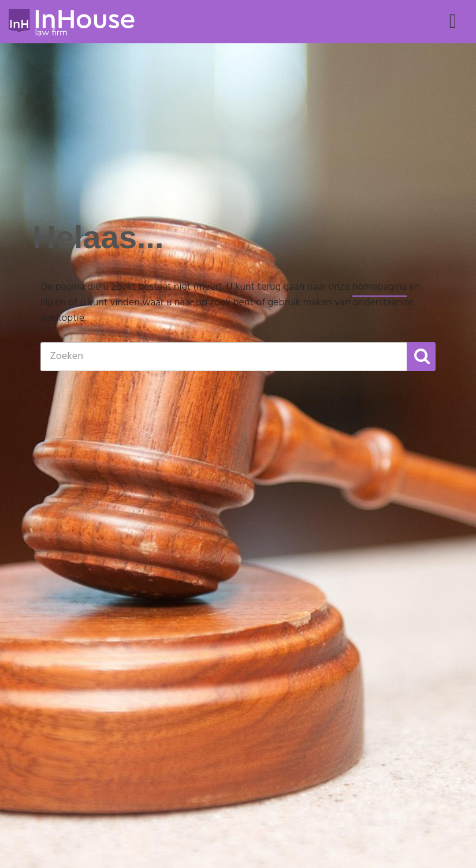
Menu (453, 32)
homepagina (380, 287)
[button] (421, 357)
